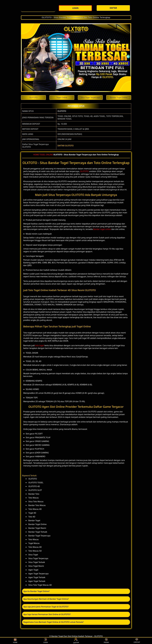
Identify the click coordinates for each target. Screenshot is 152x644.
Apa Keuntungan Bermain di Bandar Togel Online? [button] (46, 599)
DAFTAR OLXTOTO (66, 146)
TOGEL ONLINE (46, 155)
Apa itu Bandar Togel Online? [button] (37, 591)
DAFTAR (76, 641)
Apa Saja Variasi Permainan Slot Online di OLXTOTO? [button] (47, 614)
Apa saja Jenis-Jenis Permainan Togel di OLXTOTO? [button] (46, 607)
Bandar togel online (102, 229)
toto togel (40, 345)
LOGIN (46, 641)
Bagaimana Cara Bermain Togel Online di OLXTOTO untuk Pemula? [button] (54, 622)
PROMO (106, 641)
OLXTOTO (62, 111)
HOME (36, 155)
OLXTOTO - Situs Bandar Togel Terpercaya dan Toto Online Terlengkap (76, 17)
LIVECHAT (137, 641)
